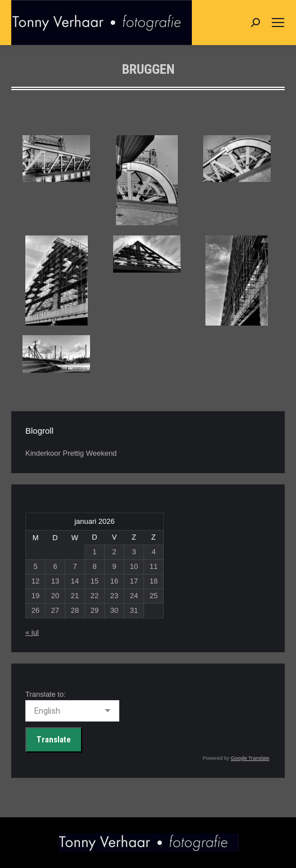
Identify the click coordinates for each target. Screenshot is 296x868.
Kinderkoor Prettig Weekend (71, 453)
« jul (32, 632)
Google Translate (250, 758)
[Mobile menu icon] (278, 23)
